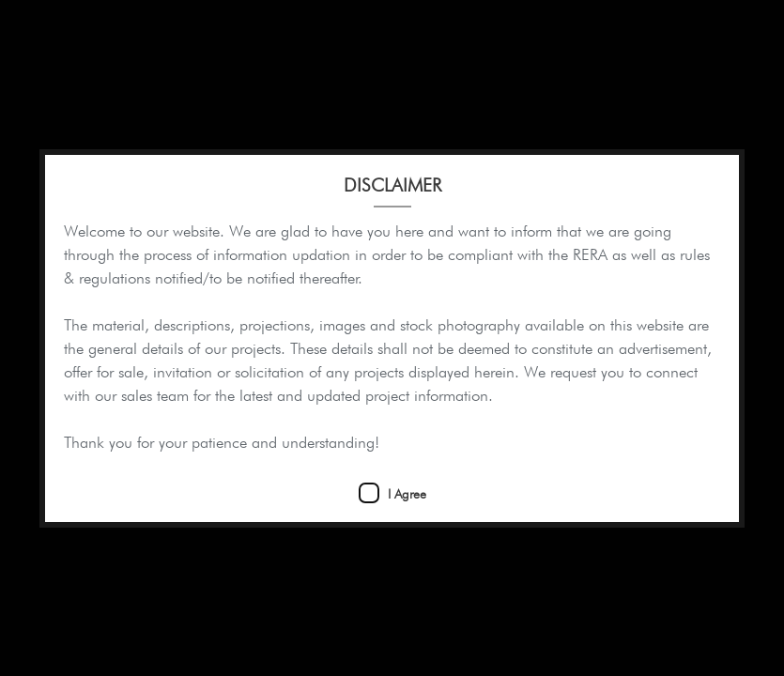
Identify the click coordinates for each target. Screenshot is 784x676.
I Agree (407, 494)
